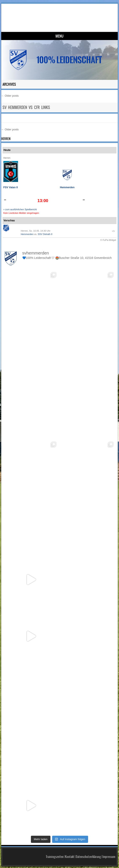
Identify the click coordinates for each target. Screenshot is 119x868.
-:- (114, 231)
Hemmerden (67, 187)
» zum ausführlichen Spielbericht (20, 209)
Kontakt (70, 857)
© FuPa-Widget (108, 240)
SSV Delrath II (45, 234)
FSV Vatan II (11, 187)
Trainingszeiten (55, 857)
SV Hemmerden (61, 14)
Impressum (109, 857)
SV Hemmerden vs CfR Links (26, 107)
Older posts (10, 96)
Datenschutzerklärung (88, 857)
